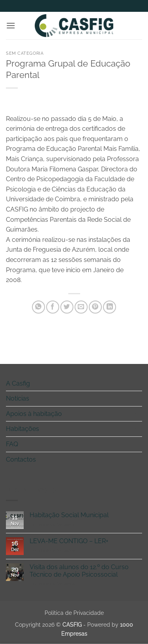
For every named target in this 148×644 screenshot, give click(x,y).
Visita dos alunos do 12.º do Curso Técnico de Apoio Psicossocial (79, 571)
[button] (11, 25)
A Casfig (18, 383)
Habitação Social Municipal (69, 515)
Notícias (18, 398)
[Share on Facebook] (53, 307)
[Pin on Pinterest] (95, 307)
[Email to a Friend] (81, 307)
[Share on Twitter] (67, 307)
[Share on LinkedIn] (110, 307)
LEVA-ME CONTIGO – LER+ (69, 541)
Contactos (21, 459)
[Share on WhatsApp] (38, 307)
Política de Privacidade (74, 613)
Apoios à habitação (34, 414)
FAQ (12, 444)
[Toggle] (137, 383)
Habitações (22, 429)
